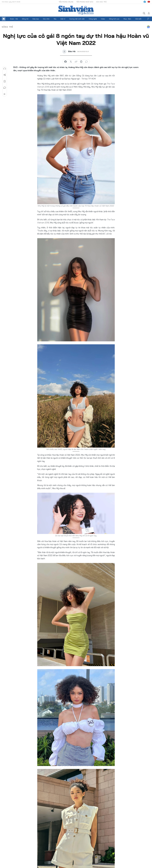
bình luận (87, 62)
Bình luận (5, 88)
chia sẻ (65, 62)
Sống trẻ (25, 19)
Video (103, 19)
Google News (148, 27)
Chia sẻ (5, 75)
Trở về (5, 94)
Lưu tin (5, 81)
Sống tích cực (114, 19)
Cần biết (138, 19)
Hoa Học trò (101, 2)
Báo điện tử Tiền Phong (76, 10)
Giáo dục (36, 19)
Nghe (5, 69)
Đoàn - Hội (14, 19)
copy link (76, 62)
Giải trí (63, 19)
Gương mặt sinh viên (77, 19)
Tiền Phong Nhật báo (85, 2)
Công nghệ (93, 19)
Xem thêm (148, 19)
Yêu (55, 19)
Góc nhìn (46, 19)
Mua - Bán (127, 19)
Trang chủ (4, 19)
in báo (81, 62)
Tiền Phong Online (66, 2)
